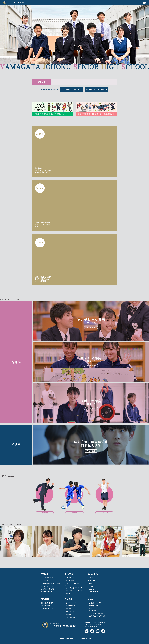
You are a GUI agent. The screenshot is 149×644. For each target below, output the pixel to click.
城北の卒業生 (46, 606)
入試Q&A (68, 614)
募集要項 (68, 609)
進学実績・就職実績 (48, 603)
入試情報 (68, 599)
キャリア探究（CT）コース (74, 588)
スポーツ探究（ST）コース (74, 591)
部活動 (91, 586)
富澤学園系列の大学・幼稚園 (51, 583)
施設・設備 (92, 589)
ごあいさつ (46, 581)
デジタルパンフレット (49, 586)
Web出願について (71, 612)
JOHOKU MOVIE (94, 592)
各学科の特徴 (70, 581)
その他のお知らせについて (95, 90)
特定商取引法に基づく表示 (97, 613)
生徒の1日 (92, 581)
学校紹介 (45, 574)
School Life (93, 574)
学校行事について (70, 90)
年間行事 (92, 578)
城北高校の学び (70, 578)
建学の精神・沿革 (48, 578)
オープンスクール (71, 603)
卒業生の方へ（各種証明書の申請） (94, 610)
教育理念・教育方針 (48, 589)
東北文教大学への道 (48, 609)
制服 (90, 583)
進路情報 (45, 599)
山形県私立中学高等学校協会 (98, 616)
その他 (91, 599)
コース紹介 (69, 574)
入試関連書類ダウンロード (74, 617)
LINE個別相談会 (70, 606)
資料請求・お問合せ (95, 606)
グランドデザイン (48, 592)
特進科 (68, 594)
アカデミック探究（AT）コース (74, 584)
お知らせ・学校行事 (95, 603)
